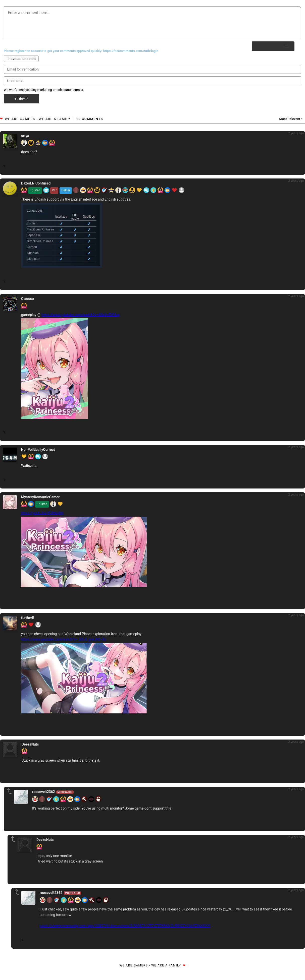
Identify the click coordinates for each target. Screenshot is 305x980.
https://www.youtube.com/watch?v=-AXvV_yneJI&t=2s (64, 639)
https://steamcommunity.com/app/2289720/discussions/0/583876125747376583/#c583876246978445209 (125, 926)
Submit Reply (273, 46)
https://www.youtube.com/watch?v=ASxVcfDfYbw (81, 315)
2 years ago (296, 133)
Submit (21, 99)
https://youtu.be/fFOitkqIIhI (42, 513)
